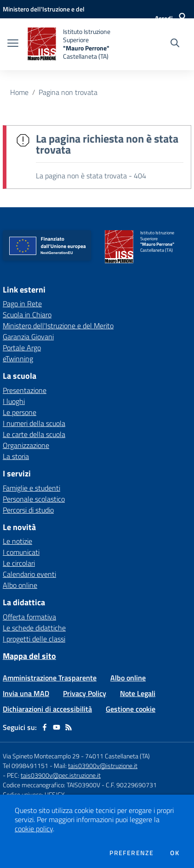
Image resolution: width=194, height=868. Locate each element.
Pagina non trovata (68, 92)
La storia (16, 456)
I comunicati (21, 552)
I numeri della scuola (34, 423)
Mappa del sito (29, 656)
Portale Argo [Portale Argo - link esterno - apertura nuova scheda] (22, 348)
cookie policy (34, 829)
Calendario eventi (29, 574)
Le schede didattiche (34, 628)
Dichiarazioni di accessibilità (47, 709)
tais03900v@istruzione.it (103, 766)
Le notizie (17, 541)
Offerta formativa (29, 617)
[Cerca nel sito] (175, 44)
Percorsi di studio (28, 510)
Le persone (20, 412)
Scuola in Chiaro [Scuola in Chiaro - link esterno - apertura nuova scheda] (27, 315)
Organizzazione (26, 445)
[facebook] (45, 727)
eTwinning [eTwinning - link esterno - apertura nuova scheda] (18, 359)
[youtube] (57, 727)
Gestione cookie (131, 709)
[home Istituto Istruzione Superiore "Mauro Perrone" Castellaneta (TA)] (77, 44)
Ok (175, 853)
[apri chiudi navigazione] (13, 44)
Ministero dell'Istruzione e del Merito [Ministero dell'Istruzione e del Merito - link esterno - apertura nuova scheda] (58, 326)
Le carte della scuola (34, 434)
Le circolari (19, 563)
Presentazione (25, 390)
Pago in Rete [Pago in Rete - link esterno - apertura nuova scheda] (22, 304)
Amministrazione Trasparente (50, 678)
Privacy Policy (85, 693)
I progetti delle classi (34, 639)
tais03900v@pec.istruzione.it (61, 775)
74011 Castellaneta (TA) (117, 756)
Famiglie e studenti (31, 488)
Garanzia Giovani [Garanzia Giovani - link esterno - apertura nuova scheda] (28, 337)
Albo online (20, 585)
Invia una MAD (26, 693)
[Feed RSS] (68, 727)
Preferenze (131, 853)
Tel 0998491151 (26, 766)
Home (19, 92)
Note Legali (138, 693)
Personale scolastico (34, 499)
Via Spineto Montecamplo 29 (41, 756)
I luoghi (14, 401)
